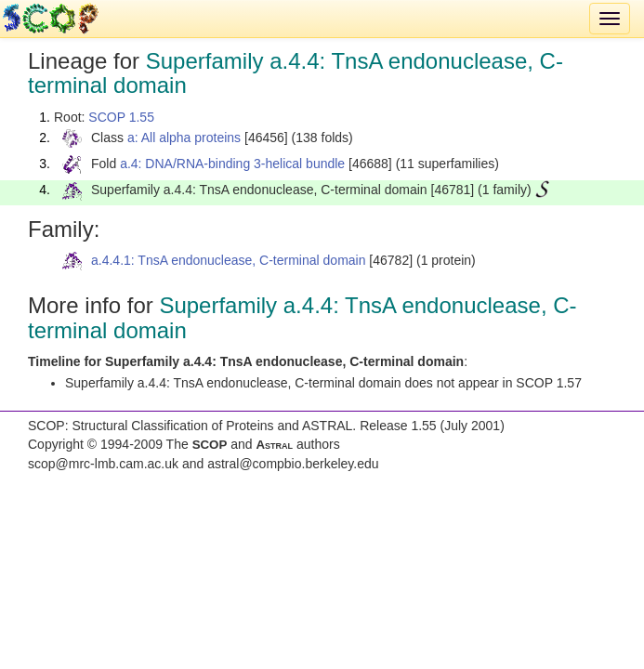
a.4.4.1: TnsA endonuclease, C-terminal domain (228, 260)
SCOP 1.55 (121, 117)
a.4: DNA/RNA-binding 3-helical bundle (232, 164)
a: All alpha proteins (184, 138)
